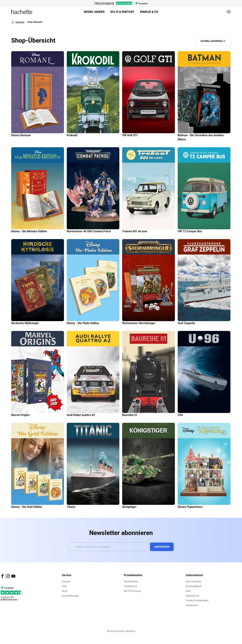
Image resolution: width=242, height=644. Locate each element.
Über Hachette (193, 581)
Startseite (18, 22)
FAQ (64, 586)
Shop (65, 591)
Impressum (192, 605)
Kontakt (66, 581)
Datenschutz (192, 596)
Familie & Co (149, 12)
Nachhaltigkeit (193, 586)
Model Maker (94, 12)
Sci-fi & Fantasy (122, 12)
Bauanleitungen (70, 596)
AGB (188, 591)
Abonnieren (163, 547)
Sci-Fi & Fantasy (132, 591)
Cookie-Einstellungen (197, 600)
